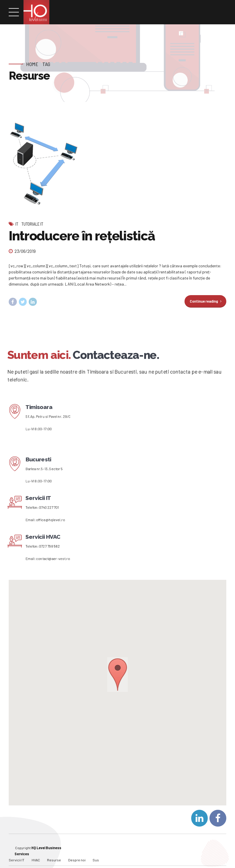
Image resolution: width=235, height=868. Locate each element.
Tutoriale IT (32, 224)
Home (32, 64)
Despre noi (77, 851)
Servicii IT (17, 851)
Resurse (54, 851)
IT (17, 224)
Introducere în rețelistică (82, 236)
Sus (96, 851)
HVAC (36, 851)
